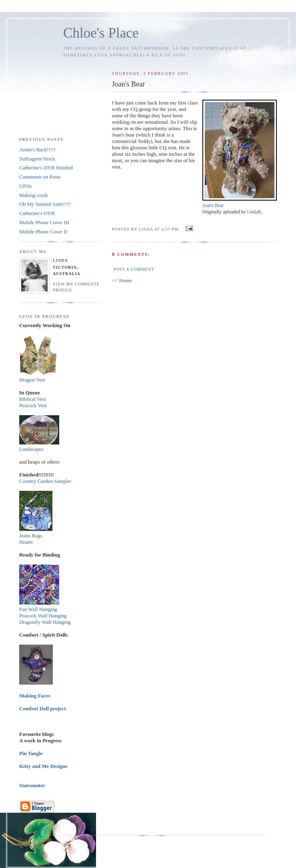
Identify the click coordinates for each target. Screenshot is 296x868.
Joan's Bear (213, 206)
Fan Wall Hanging (38, 609)
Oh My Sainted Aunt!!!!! (45, 204)
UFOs (25, 186)
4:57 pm (170, 229)
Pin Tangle (31, 753)
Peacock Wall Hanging (43, 616)
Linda (60, 260)
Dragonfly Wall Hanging (45, 622)
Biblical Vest (33, 399)
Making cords (34, 195)
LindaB (254, 212)
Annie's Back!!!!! (37, 150)
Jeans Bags (31, 535)
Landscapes (31, 449)
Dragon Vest (32, 380)
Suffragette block (37, 159)
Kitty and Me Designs (43, 766)
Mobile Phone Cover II (43, 232)
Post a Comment (134, 269)
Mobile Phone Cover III (44, 222)
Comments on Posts (40, 177)
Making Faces (35, 696)
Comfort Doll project (43, 708)
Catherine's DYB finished (46, 168)
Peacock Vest (33, 405)
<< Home (122, 280)
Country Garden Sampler (45, 481)
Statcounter (32, 785)
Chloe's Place (101, 33)
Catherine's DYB (37, 213)
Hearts (26, 542)
